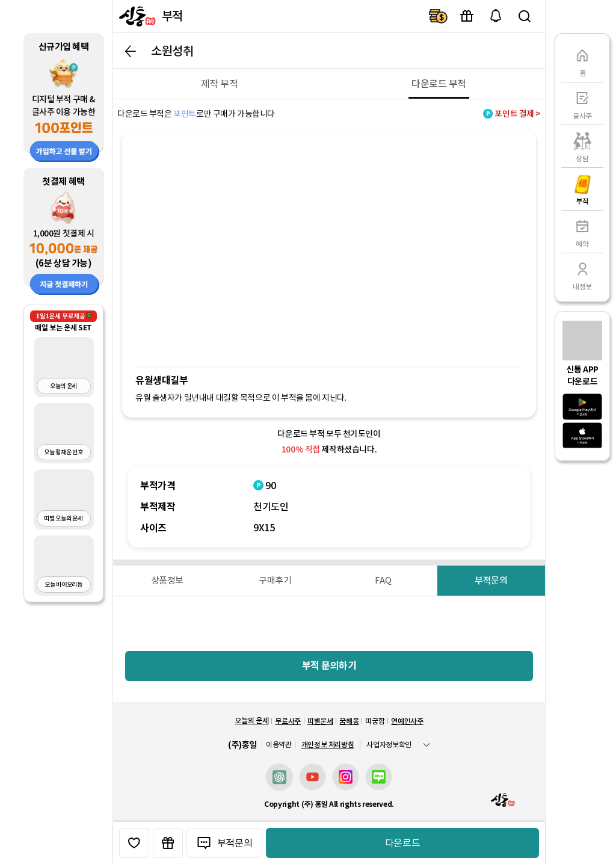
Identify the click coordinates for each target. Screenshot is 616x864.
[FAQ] (383, 581)
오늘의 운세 (251, 721)
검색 (525, 16)
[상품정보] (167, 581)
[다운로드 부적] (439, 84)
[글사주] (582, 103)
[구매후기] (276, 581)
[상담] (582, 146)
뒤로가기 (131, 51)
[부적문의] (491, 581)
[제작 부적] (219, 84)
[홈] (582, 61)
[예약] (582, 232)
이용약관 (279, 745)
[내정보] (582, 274)
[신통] (136, 16)
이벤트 (467, 16)
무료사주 (288, 721)
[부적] (582, 189)
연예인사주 (407, 721)
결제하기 (438, 16)
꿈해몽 (349, 721)
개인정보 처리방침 (328, 745)
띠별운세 (320, 721)
